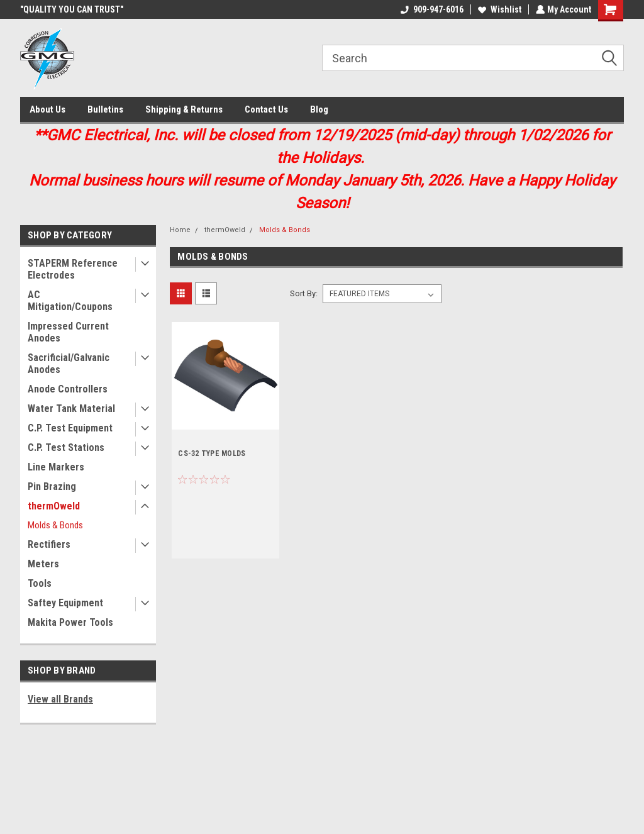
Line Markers (56, 467)
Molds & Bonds (55, 525)
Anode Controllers (68, 389)
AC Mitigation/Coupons (70, 301)
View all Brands (60, 699)
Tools (40, 583)
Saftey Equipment (65, 603)
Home (180, 230)
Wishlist (498, 9)
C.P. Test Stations (66, 448)
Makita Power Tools (70, 622)
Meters (43, 564)
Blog (319, 109)
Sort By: (304, 293)
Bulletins (105, 109)
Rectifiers (49, 544)
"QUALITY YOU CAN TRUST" (72, 9)
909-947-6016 (431, 9)
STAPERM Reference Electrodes (73, 269)
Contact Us (266, 109)
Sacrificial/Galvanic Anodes (69, 364)
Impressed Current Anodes (68, 332)
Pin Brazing (52, 486)
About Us (47, 109)
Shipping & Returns (184, 109)
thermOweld (54, 506)
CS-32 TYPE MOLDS (212, 453)
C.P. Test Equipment (70, 428)
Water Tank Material (71, 409)
